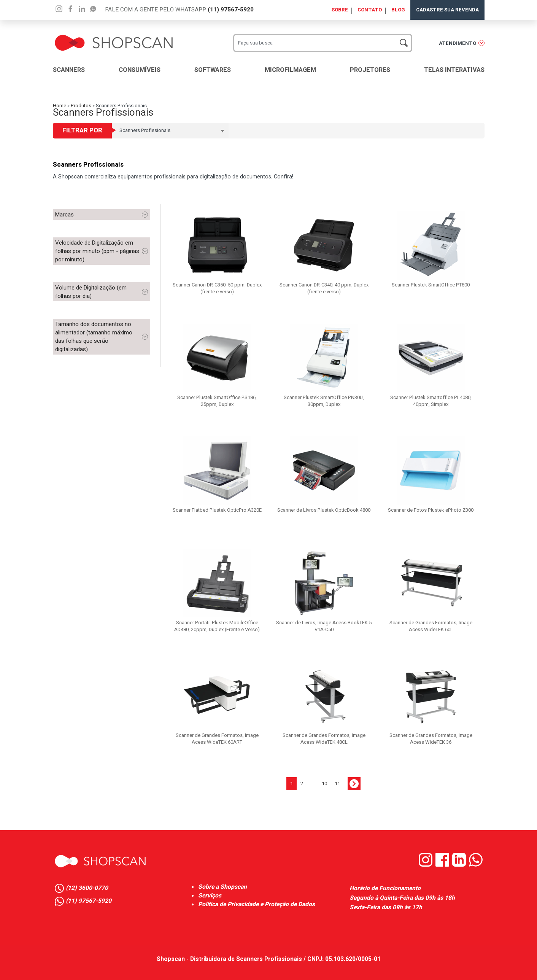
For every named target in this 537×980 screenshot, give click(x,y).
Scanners (69, 70)
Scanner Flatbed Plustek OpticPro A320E (217, 510)
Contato (370, 10)
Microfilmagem (290, 70)
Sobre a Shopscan (222, 887)
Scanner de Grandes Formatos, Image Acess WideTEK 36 (431, 739)
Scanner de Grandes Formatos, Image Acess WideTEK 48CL (324, 739)
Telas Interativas (454, 70)
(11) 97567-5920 (231, 10)
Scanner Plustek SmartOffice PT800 (431, 285)
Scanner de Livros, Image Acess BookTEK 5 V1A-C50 (324, 626)
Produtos (81, 106)
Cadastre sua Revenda (447, 10)
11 (337, 784)
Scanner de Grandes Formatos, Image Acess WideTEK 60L (431, 626)
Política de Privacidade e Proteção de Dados (257, 904)
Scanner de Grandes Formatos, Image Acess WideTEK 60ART (217, 739)
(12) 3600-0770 (87, 888)
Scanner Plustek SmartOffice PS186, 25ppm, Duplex (217, 401)
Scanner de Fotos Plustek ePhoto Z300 (431, 510)
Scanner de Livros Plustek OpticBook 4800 (324, 510)
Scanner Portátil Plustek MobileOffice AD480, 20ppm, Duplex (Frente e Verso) (217, 626)
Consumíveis (140, 70)
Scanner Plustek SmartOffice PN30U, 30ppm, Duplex (324, 401)
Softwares (213, 70)
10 (324, 784)
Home (60, 106)
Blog (398, 10)
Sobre (340, 10)
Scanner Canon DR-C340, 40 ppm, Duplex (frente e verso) (324, 288)
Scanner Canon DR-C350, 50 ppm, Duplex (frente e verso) (217, 288)
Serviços (210, 896)
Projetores (370, 70)
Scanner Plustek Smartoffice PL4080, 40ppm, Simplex (431, 401)
